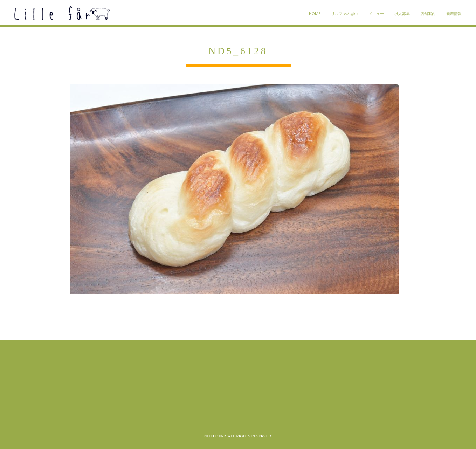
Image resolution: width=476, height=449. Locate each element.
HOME (315, 13)
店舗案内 (428, 13)
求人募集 (402, 13)
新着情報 (454, 13)
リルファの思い (344, 13)
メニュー (376, 13)
